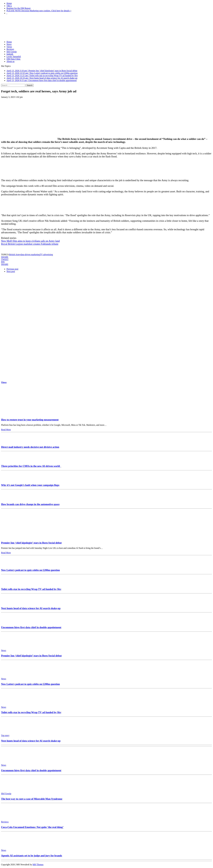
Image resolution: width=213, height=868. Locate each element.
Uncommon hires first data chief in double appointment (31, 627)
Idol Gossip (12, 52)
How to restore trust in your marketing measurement (30, 420)
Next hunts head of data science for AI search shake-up (31, 608)
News (9, 44)
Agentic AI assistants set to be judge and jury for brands (32, 856)
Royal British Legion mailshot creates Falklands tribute (30, 244)
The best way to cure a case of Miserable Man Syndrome (32, 799)
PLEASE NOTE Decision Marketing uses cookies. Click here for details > (39, 11)
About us (10, 61)
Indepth (10, 54)
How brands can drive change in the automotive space (30, 504)
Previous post (12, 269)
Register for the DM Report (19, 8)
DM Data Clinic (14, 59)
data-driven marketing (30, 255)
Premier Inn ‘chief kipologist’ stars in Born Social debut (31, 543)
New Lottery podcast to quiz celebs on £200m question (30, 570)
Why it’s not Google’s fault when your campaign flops (30, 485)
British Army (15, 255)
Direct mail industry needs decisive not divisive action (30, 447)
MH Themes (38, 865)
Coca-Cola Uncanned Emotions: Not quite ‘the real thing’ (32, 827)
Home (9, 3)
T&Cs (9, 6)
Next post (11, 271)
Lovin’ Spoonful (14, 57)
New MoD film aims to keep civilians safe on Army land (30, 241)
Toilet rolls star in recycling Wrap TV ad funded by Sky (31, 589)
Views (9, 47)
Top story (5, 735)
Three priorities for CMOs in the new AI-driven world (31, 466)
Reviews (10, 49)
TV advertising (46, 255)
